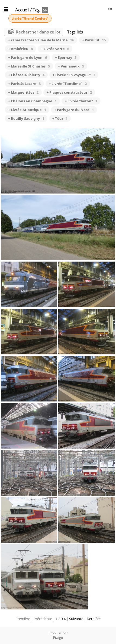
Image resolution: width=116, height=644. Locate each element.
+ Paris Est (94, 40)
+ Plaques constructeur (69, 92)
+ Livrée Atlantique (27, 110)
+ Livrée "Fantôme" (68, 84)
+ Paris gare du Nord (74, 110)
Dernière (94, 619)
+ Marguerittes (23, 92)
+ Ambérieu (20, 49)
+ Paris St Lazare (24, 84)
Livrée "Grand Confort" (30, 18)
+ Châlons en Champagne (32, 101)
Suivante (76, 619)
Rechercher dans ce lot (38, 32)
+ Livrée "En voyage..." (74, 75)
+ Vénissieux (71, 66)
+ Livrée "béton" (81, 101)
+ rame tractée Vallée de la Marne (41, 40)
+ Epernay (66, 57)
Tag (36, 10)
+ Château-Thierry (26, 75)
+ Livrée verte (55, 49)
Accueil (22, 10)
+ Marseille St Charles (29, 66)
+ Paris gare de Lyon (28, 57)
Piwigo (58, 638)
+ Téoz (60, 118)
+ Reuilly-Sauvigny (26, 118)
